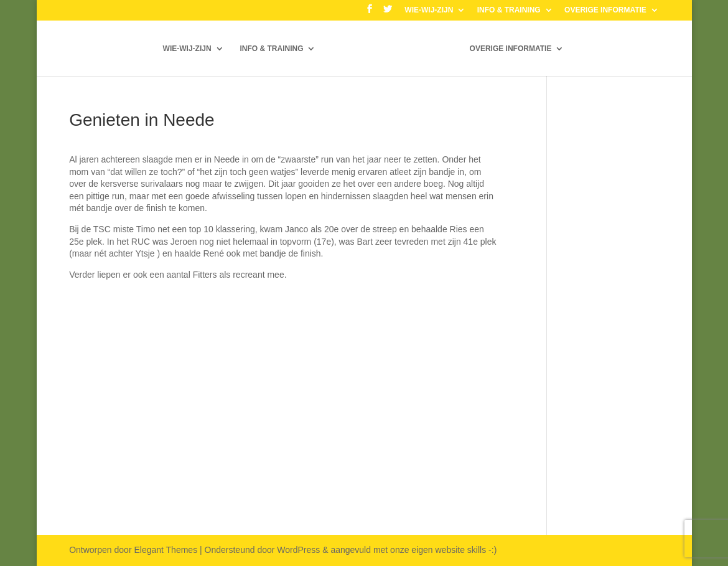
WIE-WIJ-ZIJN (429, 10)
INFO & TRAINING (509, 10)
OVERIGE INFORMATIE (605, 10)
